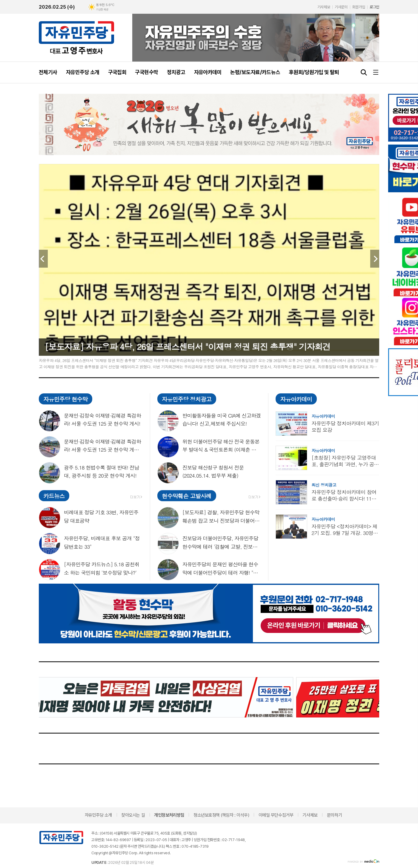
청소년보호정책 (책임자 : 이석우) (221, 815)
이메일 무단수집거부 (276, 815)
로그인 (374, 7)
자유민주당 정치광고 (187, 399)
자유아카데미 (296, 399)
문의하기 (334, 815)
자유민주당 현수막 (65, 399)
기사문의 (341, 7)
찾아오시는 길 (133, 815)
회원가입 (359, 7)
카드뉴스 (54, 496)
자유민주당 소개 (98, 815)
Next (375, 259)
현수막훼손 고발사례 (187, 496)
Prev (43, 259)
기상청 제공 (102, 10)
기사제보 (324, 7)
